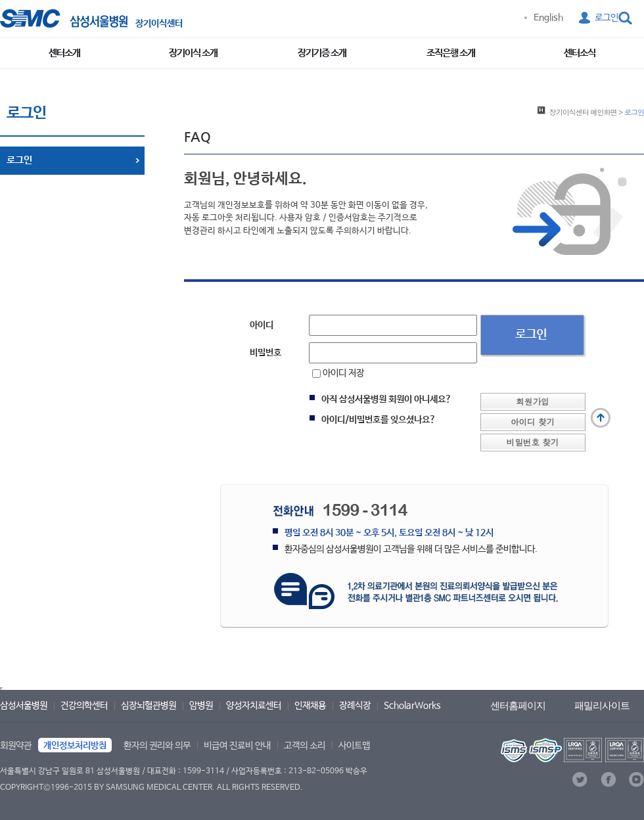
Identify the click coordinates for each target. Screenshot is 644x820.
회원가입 (532, 401)
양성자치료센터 (254, 706)
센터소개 (64, 53)
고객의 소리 (305, 746)
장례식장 (355, 706)
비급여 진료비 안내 (237, 746)
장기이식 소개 (193, 53)
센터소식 (580, 53)
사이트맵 (354, 746)
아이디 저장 (338, 373)
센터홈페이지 (518, 705)
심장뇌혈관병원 (149, 706)
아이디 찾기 (533, 422)
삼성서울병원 (24, 706)
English (548, 18)
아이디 (262, 325)
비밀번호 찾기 (533, 442)
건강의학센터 (84, 706)
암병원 (201, 706)
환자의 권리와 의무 (157, 746)
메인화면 (583, 112)
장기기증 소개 (322, 53)
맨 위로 (601, 418)
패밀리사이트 (602, 705)
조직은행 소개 (451, 53)
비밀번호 (265, 353)
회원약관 (16, 746)
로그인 (607, 18)
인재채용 (310, 706)
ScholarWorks (412, 706)
